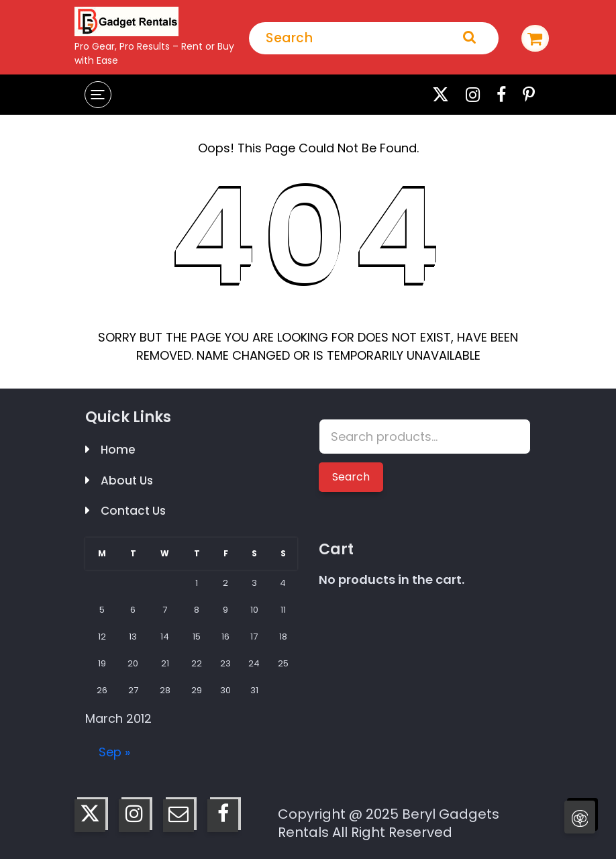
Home (118, 450)
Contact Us (133, 511)
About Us (127, 481)
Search (351, 477)
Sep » (114, 752)
